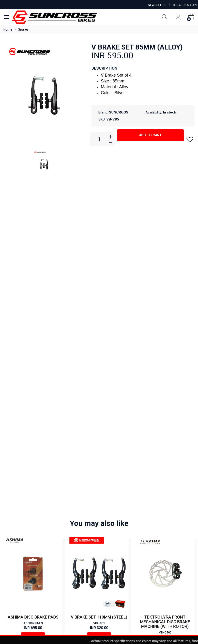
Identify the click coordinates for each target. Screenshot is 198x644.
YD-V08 (99, 416)
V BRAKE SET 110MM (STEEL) (99, 287)
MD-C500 (165, 302)
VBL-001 (99, 293)
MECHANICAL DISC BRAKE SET (165, 410)
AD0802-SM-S (33, 293)
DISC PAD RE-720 (33, 410)
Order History (134, 589)
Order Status (108, 589)
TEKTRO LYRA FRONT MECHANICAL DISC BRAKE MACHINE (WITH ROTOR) (165, 292)
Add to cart (150, 139)
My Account (63, 589)
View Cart (86, 589)
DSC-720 (33, 416)
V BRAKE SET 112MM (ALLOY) (99, 410)
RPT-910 (165, 416)
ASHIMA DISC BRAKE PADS (33, 287)
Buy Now (33, 307)
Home (8, 29)
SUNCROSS (119, 112)
